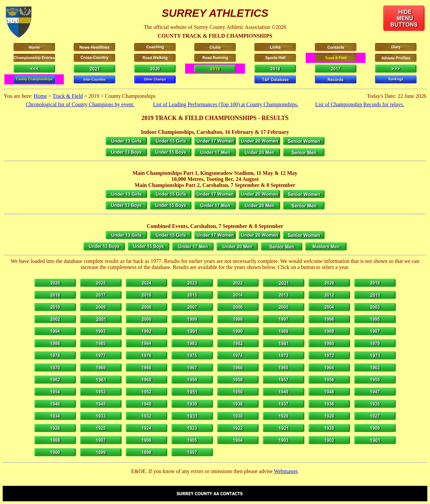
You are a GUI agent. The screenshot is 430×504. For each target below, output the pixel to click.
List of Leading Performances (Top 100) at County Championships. (226, 104)
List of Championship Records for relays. (360, 104)
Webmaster (286, 471)
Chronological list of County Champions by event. (80, 104)
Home (40, 96)
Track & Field (68, 96)
